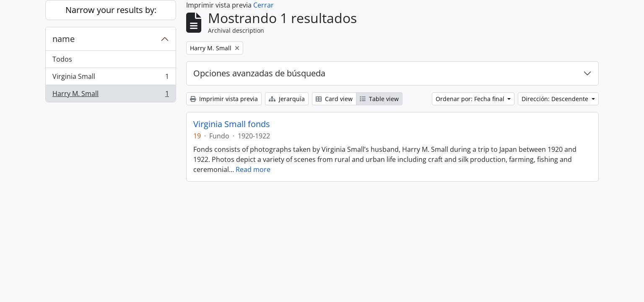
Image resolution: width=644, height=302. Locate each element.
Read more (253, 169)
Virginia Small (110, 78)
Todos (62, 59)
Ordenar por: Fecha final (471, 99)
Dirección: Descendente (556, 99)
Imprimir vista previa (224, 99)
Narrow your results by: (111, 10)
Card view (334, 99)
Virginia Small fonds (232, 124)
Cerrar (264, 5)
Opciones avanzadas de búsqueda (259, 73)
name (64, 39)
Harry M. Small (110, 95)
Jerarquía (287, 99)
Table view (379, 99)
